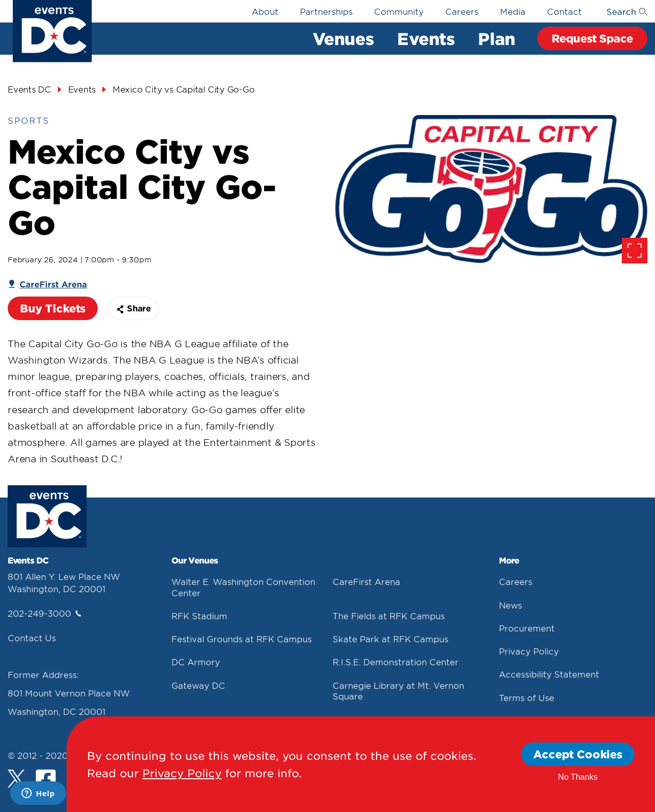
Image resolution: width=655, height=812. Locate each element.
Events (426, 38)
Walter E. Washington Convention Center (243, 587)
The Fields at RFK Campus (389, 616)
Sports (29, 120)
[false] (491, 189)
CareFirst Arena (366, 581)
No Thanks (578, 777)
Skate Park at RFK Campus (390, 639)
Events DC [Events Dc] (29, 89)
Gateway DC (198, 685)
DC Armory (196, 662)
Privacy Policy (529, 651)
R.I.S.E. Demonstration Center (396, 662)
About (265, 11)
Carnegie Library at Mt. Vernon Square (398, 691)
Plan (496, 38)
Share (134, 308)
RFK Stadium (199, 616)
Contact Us (32, 638)
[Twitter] (17, 779)
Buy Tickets (53, 308)
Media (513, 11)
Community (399, 11)
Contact (564, 11)
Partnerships (326, 11)
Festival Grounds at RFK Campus (242, 639)
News (510, 605)
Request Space (592, 38)
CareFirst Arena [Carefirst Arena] (53, 284)
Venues (343, 38)
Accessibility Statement (549, 674)
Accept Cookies (578, 754)
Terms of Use (527, 697)
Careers (462, 11)
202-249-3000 (45, 613)
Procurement (527, 628)
